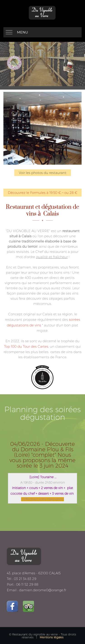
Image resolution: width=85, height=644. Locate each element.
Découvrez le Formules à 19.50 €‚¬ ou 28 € (43, 193)
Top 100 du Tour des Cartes (26, 346)
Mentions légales (52, 637)
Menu (22, 32)
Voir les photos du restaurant (43, 173)
